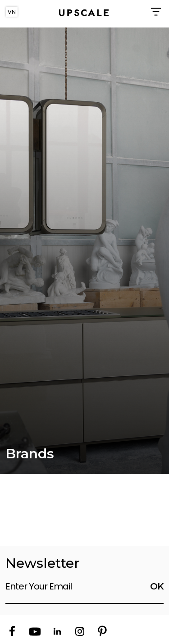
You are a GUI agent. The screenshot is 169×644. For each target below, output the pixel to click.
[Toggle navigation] (156, 12)
